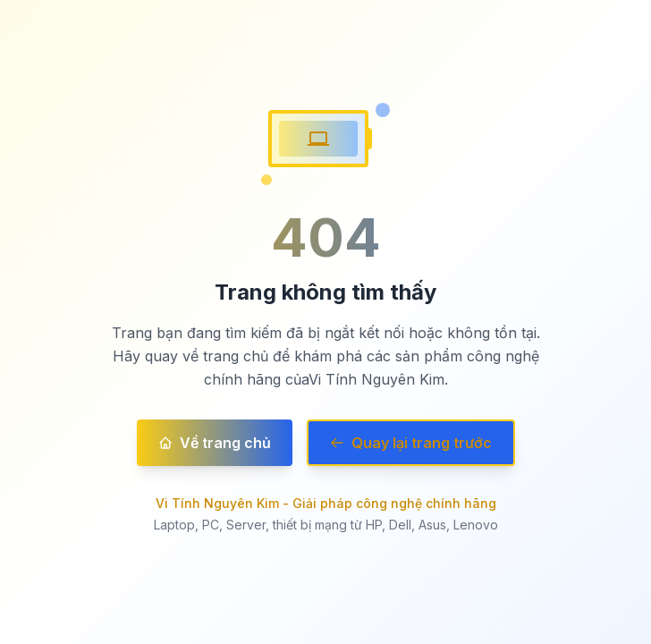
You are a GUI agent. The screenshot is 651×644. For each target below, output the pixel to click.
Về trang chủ (215, 443)
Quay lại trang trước (411, 443)
